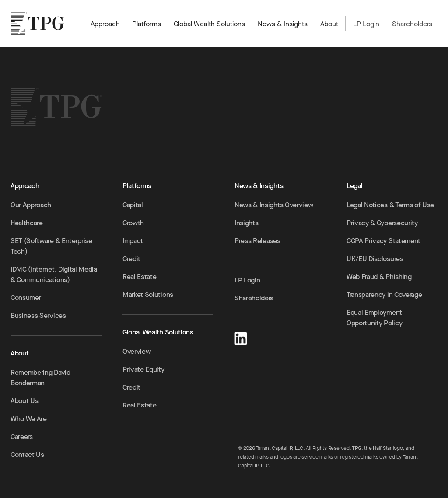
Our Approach (31, 205)
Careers (22, 437)
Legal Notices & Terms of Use (390, 205)
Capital (133, 205)
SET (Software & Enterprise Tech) (51, 246)
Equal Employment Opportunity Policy (374, 318)
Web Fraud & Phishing (379, 277)
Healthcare (27, 223)
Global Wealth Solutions (209, 24)
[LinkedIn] (241, 337)
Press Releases (257, 241)
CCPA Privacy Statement (383, 241)
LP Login (366, 24)
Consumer (26, 298)
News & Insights (283, 24)
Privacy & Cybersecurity (382, 223)
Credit (131, 259)
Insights (246, 223)
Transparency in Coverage (384, 294)
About (329, 24)
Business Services (38, 315)
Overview (136, 351)
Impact (133, 241)
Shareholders (412, 24)
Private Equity (143, 369)
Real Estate (139, 277)
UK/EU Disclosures (375, 259)
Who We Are (29, 419)
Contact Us (27, 454)
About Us (24, 401)
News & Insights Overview (274, 205)
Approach (105, 24)
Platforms (147, 24)
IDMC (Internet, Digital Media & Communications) (54, 274)
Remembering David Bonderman (40, 378)
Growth (133, 223)
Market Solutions (148, 294)
